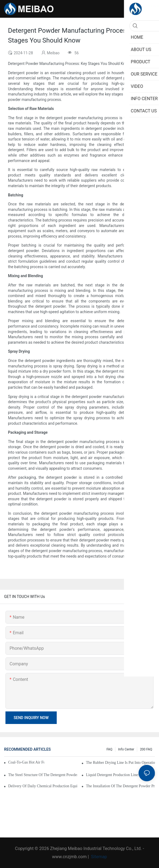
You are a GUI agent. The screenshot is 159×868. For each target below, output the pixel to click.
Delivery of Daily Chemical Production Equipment (43, 786)
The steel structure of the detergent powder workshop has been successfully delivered (43, 775)
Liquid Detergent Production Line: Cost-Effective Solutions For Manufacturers (120, 775)
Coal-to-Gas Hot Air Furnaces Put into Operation (26, 762)
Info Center (126, 749)
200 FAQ (146, 749)
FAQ (109, 749)
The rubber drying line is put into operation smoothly (120, 763)
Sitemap (99, 857)
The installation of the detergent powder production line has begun (120, 786)
